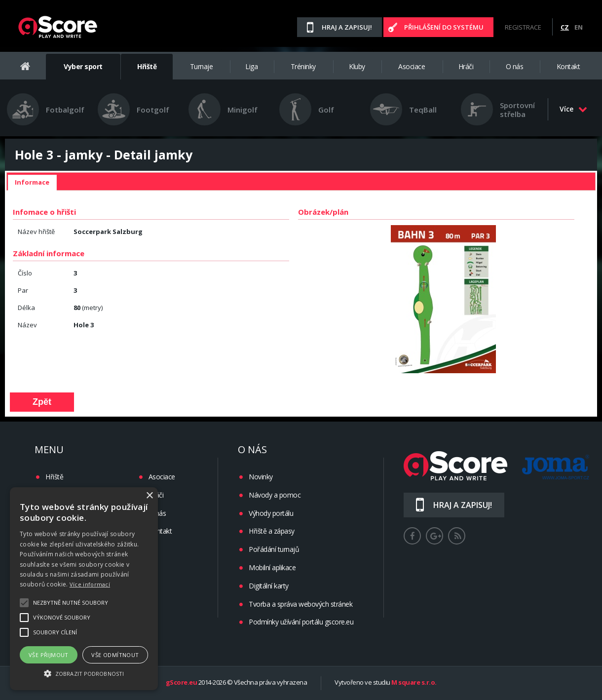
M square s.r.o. (414, 683)
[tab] (32, 183)
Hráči (466, 66)
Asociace (412, 66)
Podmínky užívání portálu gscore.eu (301, 622)
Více (573, 109)
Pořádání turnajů (274, 549)
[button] (84, 673)
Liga (251, 66)
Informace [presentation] (32, 182)
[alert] (84, 589)
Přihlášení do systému (444, 27)
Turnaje (202, 66)
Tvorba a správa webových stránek (301, 604)
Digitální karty (269, 586)
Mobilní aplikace (272, 567)
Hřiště (147, 66)
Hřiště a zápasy (272, 531)
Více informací (90, 584)
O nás (515, 66)
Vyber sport (83, 66)
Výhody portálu (271, 513)
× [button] (149, 496)
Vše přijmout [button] (49, 655)
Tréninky (303, 66)
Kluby (357, 66)
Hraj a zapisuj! (347, 27)
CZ (565, 27)
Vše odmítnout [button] (115, 655)
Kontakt (568, 66)
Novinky (261, 477)
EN (579, 27)
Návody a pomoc (275, 495)
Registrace (523, 27)
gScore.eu (182, 683)
